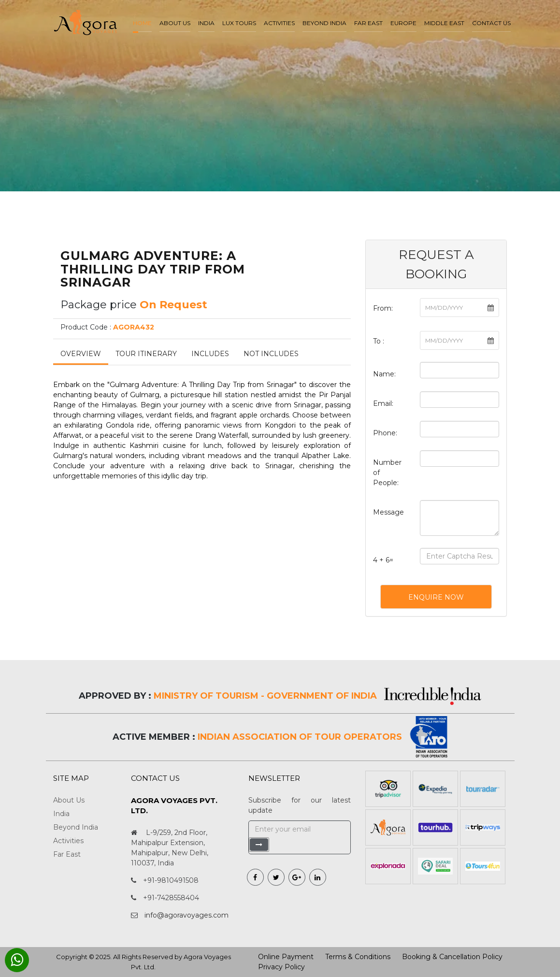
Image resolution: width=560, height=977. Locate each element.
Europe (403, 23)
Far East (368, 23)
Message (388, 512)
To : (379, 341)
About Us (69, 800)
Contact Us (491, 23)
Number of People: (387, 473)
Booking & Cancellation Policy (452, 957)
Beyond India (324, 23)
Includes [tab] (210, 354)
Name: (384, 374)
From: (383, 308)
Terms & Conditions (358, 957)
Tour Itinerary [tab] (146, 354)
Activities (279, 23)
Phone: (385, 433)
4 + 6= (383, 560)
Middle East (444, 23)
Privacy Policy (281, 967)
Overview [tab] (81, 354)
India (206, 23)
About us (175, 23)
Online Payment (286, 957)
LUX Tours (239, 23)
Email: (383, 403)
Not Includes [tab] (271, 354)
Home (142, 23)
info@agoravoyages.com (187, 915)
